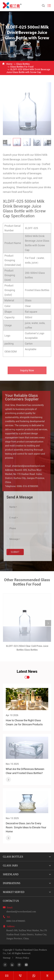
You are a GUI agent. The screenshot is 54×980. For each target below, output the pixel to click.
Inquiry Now (27, 371)
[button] (5, 142)
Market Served (14, 892)
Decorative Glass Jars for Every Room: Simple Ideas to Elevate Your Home (26, 827)
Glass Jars (10, 866)
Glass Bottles (23, 64)
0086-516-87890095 (26, 486)
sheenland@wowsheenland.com (27, 466)
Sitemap (7, 958)
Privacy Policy (22, 958)
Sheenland (11, 874)
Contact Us (11, 901)
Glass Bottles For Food (22, 67)
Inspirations (12, 883)
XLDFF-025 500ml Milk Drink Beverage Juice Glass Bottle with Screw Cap (28, 71)
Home (9, 64)
